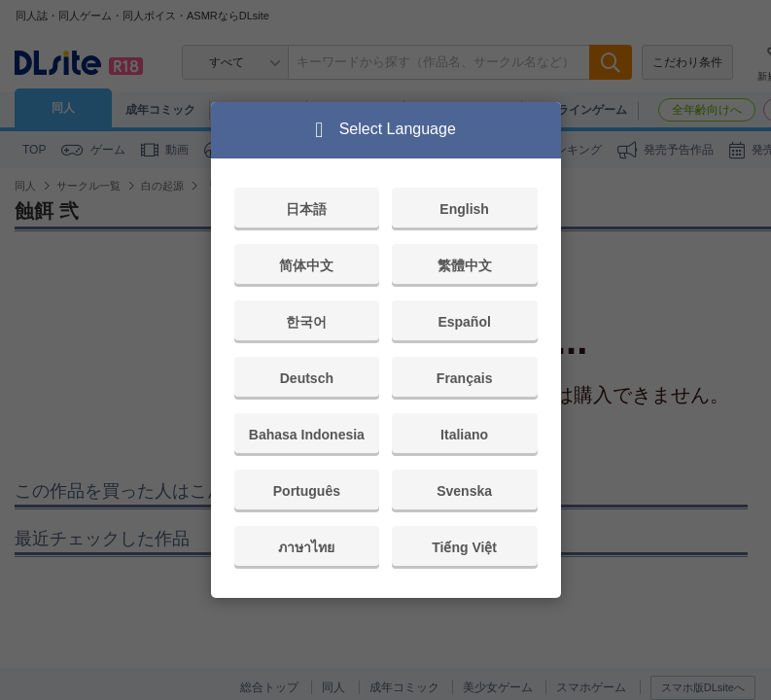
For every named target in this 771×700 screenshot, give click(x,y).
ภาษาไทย (306, 547)
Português (307, 491)
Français (465, 378)
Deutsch (307, 378)
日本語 (306, 209)
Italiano (464, 435)
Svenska (464, 491)
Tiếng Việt (464, 547)
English (464, 209)
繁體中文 (465, 265)
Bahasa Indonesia (307, 435)
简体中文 (306, 265)
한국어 (306, 322)
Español (464, 322)
